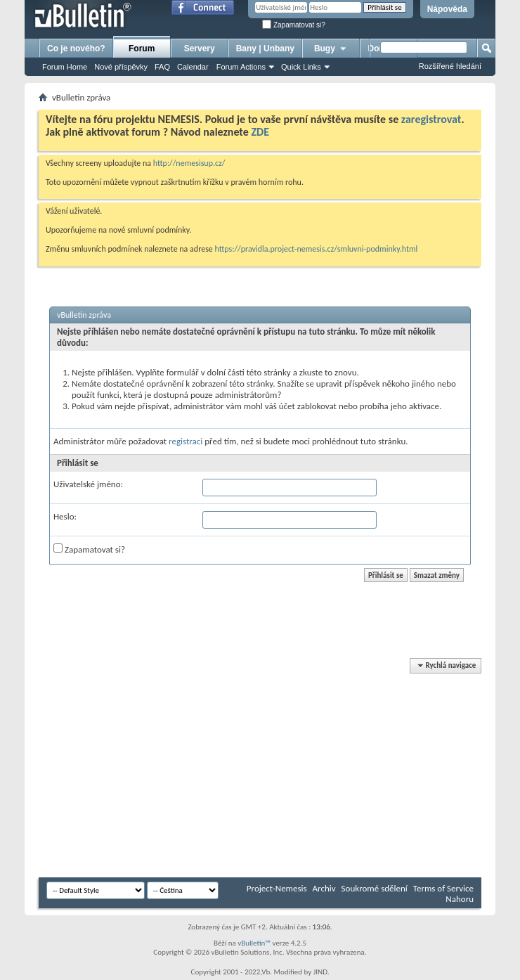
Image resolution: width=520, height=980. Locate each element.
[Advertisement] (279, 768)
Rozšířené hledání (450, 66)
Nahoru (460, 899)
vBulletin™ (254, 943)
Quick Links (301, 67)
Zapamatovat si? (294, 25)
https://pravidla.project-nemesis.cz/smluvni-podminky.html (317, 249)
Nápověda (447, 9)
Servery (200, 49)
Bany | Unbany (265, 49)
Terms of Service (443, 888)
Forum (142, 49)
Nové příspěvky (121, 67)
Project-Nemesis (277, 888)
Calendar (193, 67)
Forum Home (65, 67)
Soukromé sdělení (375, 888)
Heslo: (65, 516)
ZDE (260, 132)
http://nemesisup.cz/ (189, 163)
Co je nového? (76, 49)
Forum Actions (241, 67)
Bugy (331, 49)
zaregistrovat (431, 119)
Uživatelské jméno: (88, 484)
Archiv (324, 888)
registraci (186, 441)
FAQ (162, 67)
